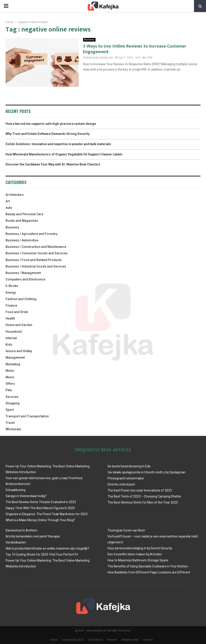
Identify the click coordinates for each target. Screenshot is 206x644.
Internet (11, 338)
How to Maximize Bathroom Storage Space (138, 560)
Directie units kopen (121, 484)
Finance (11, 305)
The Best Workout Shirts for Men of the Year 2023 (143, 502)
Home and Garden (19, 325)
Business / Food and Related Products (34, 260)
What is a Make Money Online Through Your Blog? (40, 520)
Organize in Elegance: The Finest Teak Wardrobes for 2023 (47, 514)
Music (10, 377)
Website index (130, 640)
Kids (9, 345)
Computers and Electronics (25, 279)
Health (10, 318)
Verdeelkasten (16, 542)
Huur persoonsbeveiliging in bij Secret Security (140, 548)
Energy (11, 293)
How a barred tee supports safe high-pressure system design (51, 124)
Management (15, 358)
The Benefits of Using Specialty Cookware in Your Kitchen (148, 566)
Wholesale (13, 429)
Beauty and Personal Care (24, 214)
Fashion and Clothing (21, 299)
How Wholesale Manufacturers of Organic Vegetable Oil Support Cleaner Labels (64, 154)
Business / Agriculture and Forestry (32, 234)
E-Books (12, 286)
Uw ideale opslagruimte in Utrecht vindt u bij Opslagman (147, 472)
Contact (148, 640)
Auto (9, 208)
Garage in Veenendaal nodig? (26, 496)
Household (14, 332)
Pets (9, 390)
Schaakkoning (15, 490)
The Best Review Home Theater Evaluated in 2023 (41, 502)
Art (8, 201)
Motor (10, 371)
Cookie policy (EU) (72, 640)
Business (89, 40)
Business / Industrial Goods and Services (36, 266)
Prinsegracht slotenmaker (126, 478)
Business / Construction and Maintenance (36, 247)
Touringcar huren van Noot (126, 530)
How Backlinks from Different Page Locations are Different (149, 572)
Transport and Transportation (27, 416)
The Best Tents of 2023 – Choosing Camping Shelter (144, 496)
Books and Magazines (22, 221)
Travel (10, 423)
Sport (10, 410)
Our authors (95, 640)
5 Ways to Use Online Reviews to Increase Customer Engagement (135, 49)
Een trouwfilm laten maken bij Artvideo (135, 554)
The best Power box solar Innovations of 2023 (140, 490)
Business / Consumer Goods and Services (37, 253)
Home (54, 640)
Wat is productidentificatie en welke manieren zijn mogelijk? (47, 548)
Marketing (13, 364)
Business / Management (23, 273)
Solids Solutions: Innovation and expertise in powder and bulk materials (58, 144)
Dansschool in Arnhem (21, 530)
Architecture (15, 195)
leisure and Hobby (19, 351)
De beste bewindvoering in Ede (129, 466)
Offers (10, 384)
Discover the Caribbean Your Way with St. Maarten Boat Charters (53, 164)
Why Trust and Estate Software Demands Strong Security (48, 134)
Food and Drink (17, 312)
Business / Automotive (22, 240)
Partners (112, 640)
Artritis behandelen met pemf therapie (33, 536)
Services (12, 397)
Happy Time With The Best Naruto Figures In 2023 (40, 508)
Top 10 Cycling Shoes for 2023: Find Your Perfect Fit (42, 554)
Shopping (13, 403)
